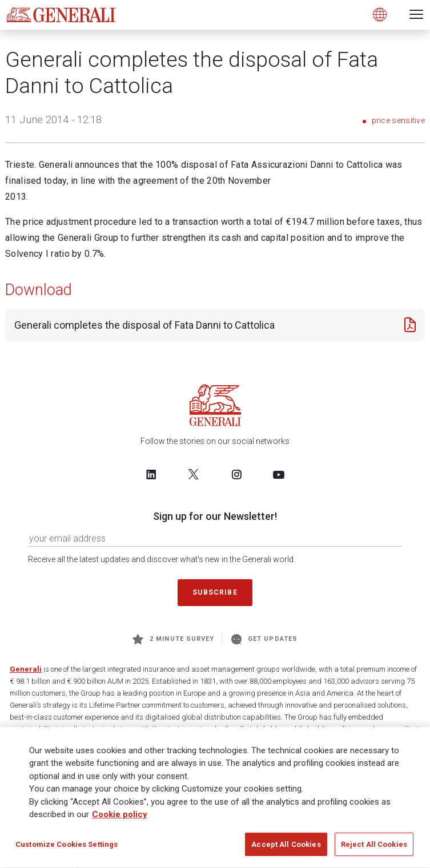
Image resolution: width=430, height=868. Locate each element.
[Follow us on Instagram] (236, 474)
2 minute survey (173, 639)
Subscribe (215, 592)
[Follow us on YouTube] (279, 474)
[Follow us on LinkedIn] (151, 474)
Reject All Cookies (374, 848)
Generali (26, 669)
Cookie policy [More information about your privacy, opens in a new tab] (120, 818)
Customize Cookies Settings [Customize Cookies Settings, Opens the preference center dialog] (67, 848)
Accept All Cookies (286, 848)
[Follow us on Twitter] (194, 474)
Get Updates (264, 639)
